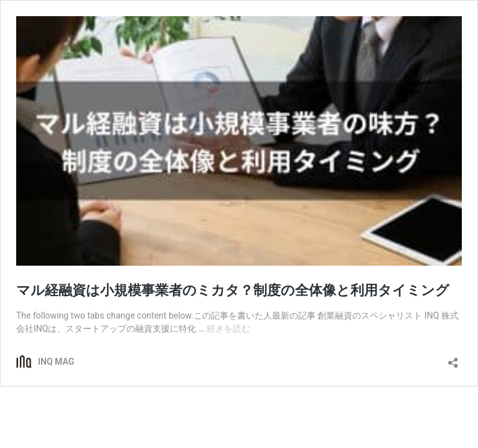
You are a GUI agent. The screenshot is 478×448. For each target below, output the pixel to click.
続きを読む (228, 329)
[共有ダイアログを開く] (453, 359)
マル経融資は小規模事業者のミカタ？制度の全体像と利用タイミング (233, 290)
